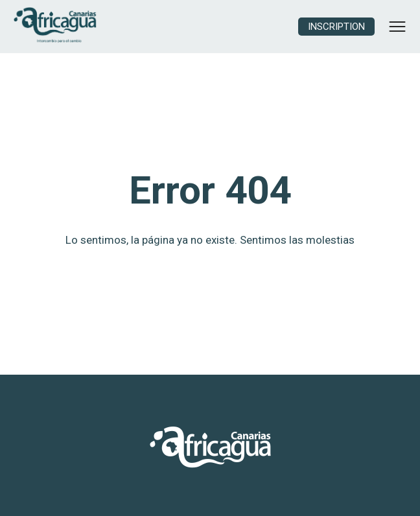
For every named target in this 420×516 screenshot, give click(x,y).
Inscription (336, 27)
